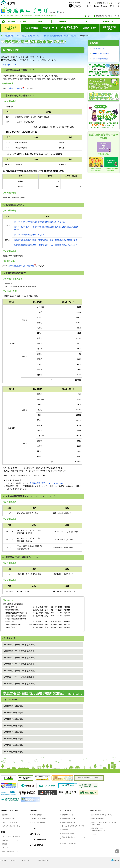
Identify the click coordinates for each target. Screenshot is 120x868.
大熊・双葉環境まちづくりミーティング (74, 838)
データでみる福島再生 (101, 54)
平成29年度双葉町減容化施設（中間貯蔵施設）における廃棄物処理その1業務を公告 (46, 240)
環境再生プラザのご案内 (9, 811)
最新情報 (33, 811)
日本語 (89, 6)
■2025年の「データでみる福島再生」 (20, 645)
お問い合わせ (35, 834)
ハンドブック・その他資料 (11, 836)
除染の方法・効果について (100, 819)
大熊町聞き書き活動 (68, 822)
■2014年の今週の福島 (13, 739)
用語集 (94, 834)
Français (104, 6)
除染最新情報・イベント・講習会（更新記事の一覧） (22, 36)
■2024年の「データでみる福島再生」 (20, 651)
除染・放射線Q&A (96, 811)
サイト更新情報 (98, 48)
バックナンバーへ (10, 65)
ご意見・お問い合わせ (44, 860)
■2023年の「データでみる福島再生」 (20, 658)
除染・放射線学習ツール (10, 851)
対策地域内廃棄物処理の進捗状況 (21, 266)
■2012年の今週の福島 (13, 752)
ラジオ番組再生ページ (69, 819)
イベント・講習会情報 (69, 843)
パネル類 (5, 848)
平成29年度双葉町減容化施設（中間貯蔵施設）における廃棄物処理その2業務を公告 (46, 245)
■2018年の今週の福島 (13, 713)
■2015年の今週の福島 (13, 732)
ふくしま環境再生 (37, 845)
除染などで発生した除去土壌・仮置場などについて (104, 823)
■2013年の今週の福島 (13, 745)
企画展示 (65, 830)
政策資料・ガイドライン (10, 840)
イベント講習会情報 (100, 59)
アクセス (33, 828)
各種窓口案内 (101, 3)
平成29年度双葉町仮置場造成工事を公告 (29, 235)
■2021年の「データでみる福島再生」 (20, 671)
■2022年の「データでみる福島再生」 (20, 664)
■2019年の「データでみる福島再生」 (20, 684)
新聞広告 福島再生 (68, 833)
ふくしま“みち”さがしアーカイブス (73, 826)
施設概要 (5, 815)
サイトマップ (115, 3)
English (96, 6)
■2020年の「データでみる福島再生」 (20, 677)
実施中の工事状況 (15, 88)
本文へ (90, 3)
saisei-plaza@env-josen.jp (48, 16)
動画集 (5, 844)
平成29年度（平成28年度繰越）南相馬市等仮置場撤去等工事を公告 (39, 222)
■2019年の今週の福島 (13, 706)
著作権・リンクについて (9, 860)
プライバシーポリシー (27, 860)
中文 (118, 6)
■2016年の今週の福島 (13, 726)
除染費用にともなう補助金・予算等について (100, 829)
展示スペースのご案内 (10, 822)
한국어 (112, 6)
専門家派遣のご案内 (9, 819)
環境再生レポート (68, 815)
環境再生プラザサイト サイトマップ (108, 16)
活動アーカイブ (66, 811)
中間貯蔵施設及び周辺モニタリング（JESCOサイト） (49, 483)
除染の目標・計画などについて (102, 815)
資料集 (3, 832)
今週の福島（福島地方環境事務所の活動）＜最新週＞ (60, 36)
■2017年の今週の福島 (13, 719)
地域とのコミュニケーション (12, 826)
